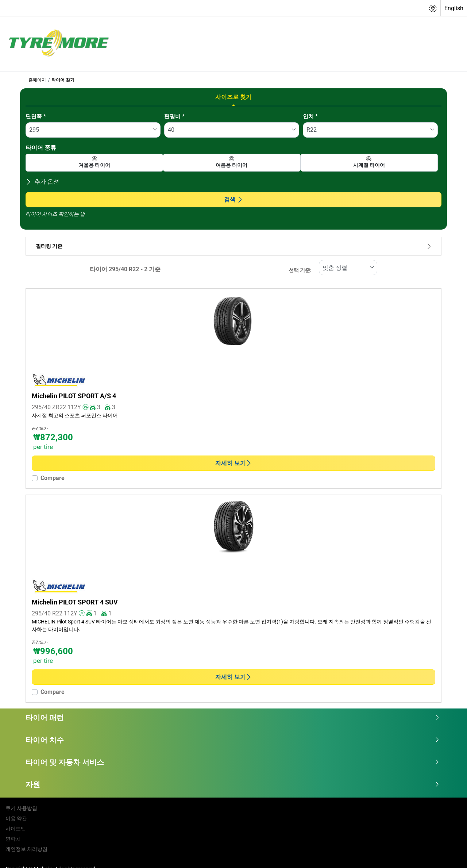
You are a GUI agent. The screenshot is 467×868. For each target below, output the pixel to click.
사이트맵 (16, 829)
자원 (233, 784)
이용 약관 (16, 818)
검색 (233, 199)
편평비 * (174, 116)
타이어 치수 (233, 740)
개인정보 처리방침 (26, 849)
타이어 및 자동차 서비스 (233, 762)
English (454, 8)
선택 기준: (300, 270)
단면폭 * (36, 116)
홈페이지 (37, 80)
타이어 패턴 (233, 718)
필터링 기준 (233, 246)
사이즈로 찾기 (233, 97)
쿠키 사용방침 (21, 808)
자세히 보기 (233, 463)
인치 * (310, 116)
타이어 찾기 (63, 80)
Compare (53, 478)
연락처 (13, 839)
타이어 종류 (41, 148)
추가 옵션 (42, 182)
